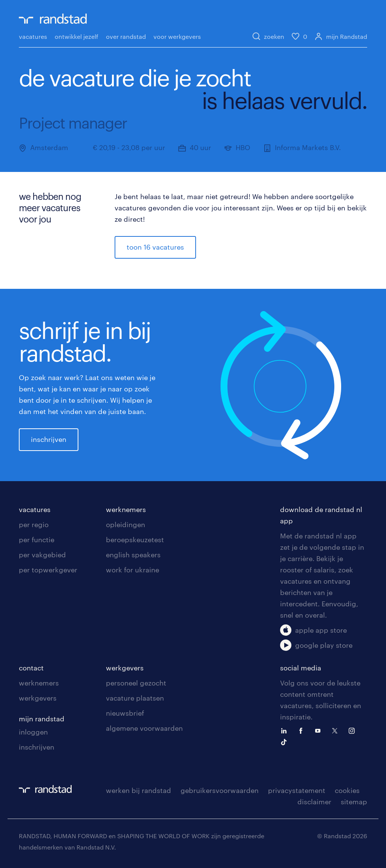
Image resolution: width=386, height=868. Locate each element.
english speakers (133, 555)
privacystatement (297, 790)
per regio (34, 524)
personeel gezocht (136, 683)
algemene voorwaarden (144, 728)
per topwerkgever (48, 570)
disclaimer (314, 802)
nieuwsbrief (125, 713)
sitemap (354, 802)
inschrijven (49, 439)
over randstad (126, 36)
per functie (37, 540)
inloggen (33, 732)
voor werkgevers (177, 36)
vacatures (33, 36)
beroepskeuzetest (135, 540)
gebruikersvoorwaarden (220, 790)
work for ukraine (132, 570)
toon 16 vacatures (155, 247)
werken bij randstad (139, 790)
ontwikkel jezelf (77, 36)
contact (31, 668)
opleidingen (126, 524)
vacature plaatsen (135, 698)
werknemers (126, 509)
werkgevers (38, 698)
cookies (347, 790)
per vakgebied (42, 555)
